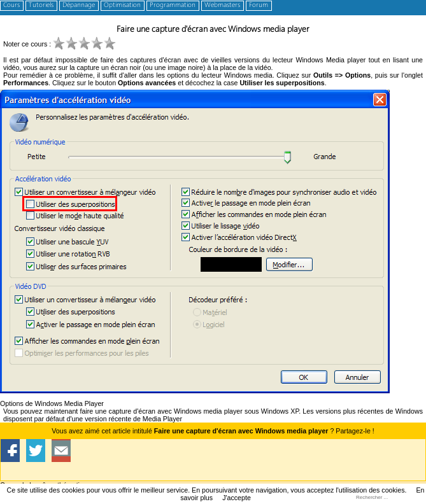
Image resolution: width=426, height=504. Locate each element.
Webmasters (222, 5)
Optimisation (122, 5)
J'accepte (237, 498)
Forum (259, 5)
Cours (11, 5)
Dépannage (79, 5)
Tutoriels (41, 5)
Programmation (173, 5)
